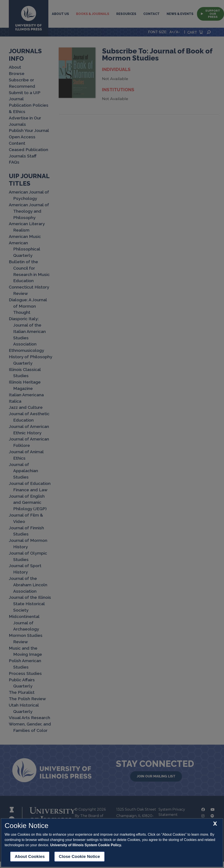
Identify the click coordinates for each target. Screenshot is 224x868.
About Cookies (30, 856)
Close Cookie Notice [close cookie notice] (79, 856)
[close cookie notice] (215, 824)
